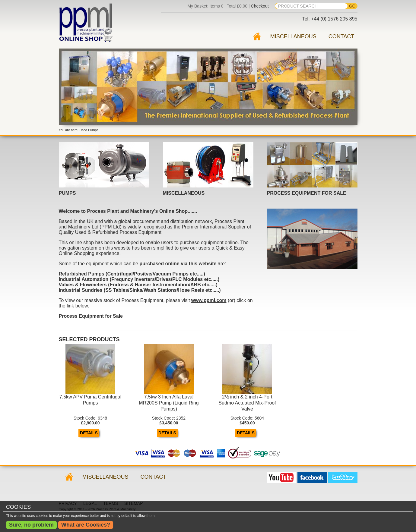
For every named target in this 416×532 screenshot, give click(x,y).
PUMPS (67, 193)
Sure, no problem (31, 525)
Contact (341, 36)
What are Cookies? (86, 525)
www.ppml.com (209, 300)
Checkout (260, 6)
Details (89, 433)
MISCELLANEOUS (184, 193)
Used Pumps (257, 36)
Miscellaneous (293, 36)
